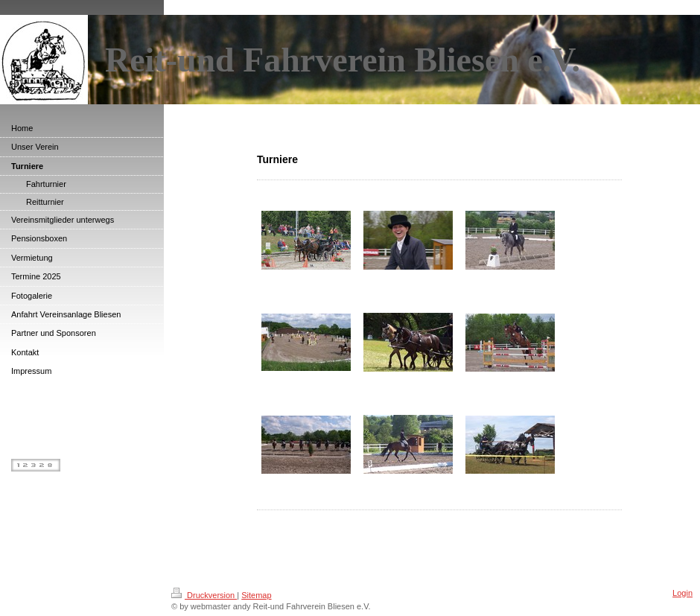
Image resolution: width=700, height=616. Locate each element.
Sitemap (256, 595)
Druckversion (204, 595)
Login (682, 593)
